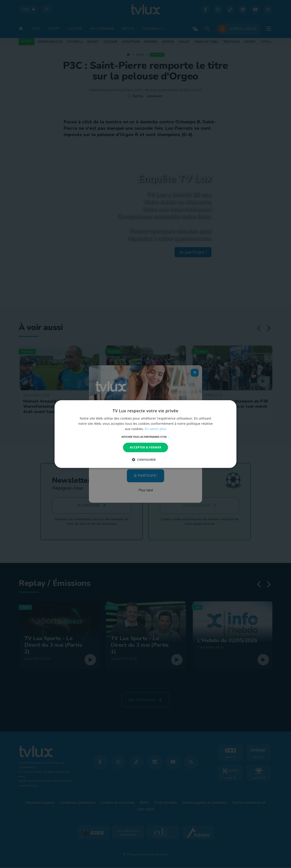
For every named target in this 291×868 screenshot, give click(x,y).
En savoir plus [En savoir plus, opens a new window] (156, 429)
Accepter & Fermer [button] (146, 447)
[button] (146, 437)
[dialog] (145, 434)
